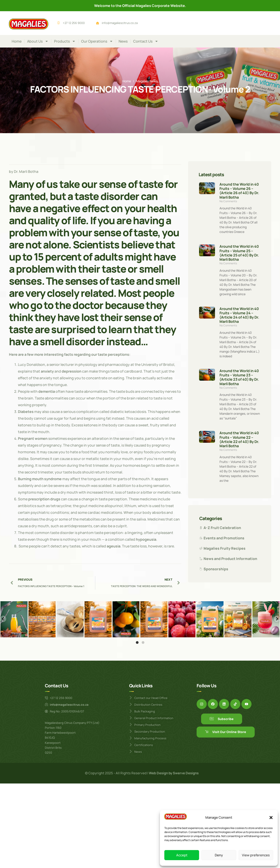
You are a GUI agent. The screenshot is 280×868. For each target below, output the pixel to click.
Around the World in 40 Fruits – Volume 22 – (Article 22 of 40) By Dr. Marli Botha (239, 439)
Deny (219, 855)
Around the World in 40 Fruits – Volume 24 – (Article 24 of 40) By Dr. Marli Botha (239, 315)
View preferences (256, 855)
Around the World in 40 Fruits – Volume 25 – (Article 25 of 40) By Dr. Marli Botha (239, 253)
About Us (38, 41)
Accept (182, 855)
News (123, 41)
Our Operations (97, 41)
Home (17, 41)
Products (65, 41)
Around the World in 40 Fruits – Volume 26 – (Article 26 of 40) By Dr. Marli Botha (239, 191)
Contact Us (146, 41)
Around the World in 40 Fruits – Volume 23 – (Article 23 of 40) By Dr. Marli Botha (239, 377)
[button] (271, 818)
